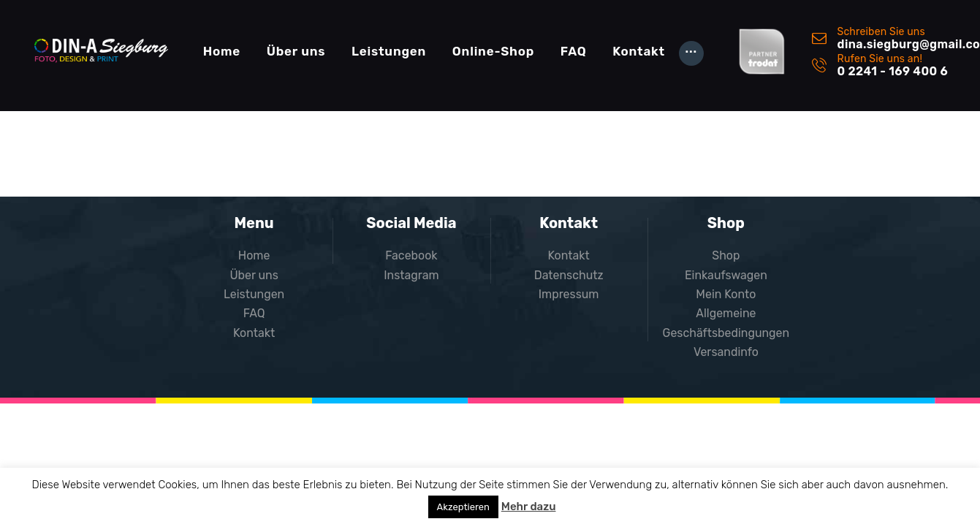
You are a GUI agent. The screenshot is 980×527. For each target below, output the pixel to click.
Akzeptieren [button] (463, 507)
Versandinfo (726, 352)
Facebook (411, 255)
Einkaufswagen (726, 275)
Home (254, 255)
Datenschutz (568, 275)
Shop (726, 255)
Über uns (254, 275)
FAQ (254, 313)
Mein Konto (726, 294)
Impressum (569, 294)
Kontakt (254, 333)
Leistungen (254, 294)
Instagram (411, 275)
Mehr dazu (529, 507)
